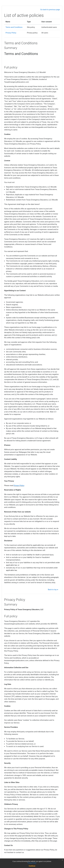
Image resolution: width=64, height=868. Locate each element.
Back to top (53, 590)
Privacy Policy (11, 33)
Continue (32, 866)
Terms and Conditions (14, 27)
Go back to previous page (50, 10)
